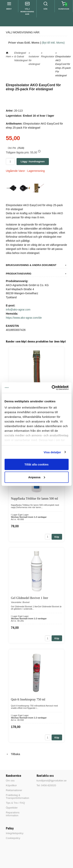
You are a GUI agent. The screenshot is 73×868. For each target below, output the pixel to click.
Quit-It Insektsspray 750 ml (28, 699)
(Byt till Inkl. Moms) (53, 43)
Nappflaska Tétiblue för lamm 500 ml (34, 499)
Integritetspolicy (15, 833)
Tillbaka (13, 754)
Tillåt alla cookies (37, 464)
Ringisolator (48, 56)
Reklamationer (14, 790)
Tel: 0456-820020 (46, 785)
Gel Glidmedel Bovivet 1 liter (29, 598)
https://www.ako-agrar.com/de (24, 318)
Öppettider (12, 808)
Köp (57, 537)
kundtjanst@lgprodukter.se (52, 781)
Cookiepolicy (13, 838)
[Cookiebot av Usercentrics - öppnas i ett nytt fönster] (52, 388)
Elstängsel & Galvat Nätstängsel (21, 57)
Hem (8, 56)
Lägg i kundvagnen (33, 161)
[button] (39, 151)
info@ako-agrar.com (18, 310)
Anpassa (37, 477)
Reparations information (13, 814)
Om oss (10, 781)
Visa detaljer (52, 452)
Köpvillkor (11, 785)
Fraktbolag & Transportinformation (17, 797)
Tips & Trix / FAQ (15, 803)
